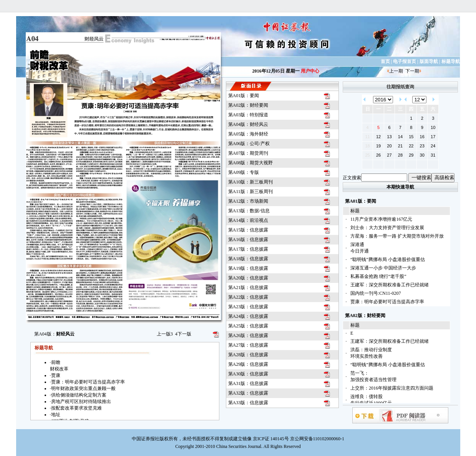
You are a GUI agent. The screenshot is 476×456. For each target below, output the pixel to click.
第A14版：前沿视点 (248, 220)
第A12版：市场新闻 (248, 201)
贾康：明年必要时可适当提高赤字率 (387, 302)
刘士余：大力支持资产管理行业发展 (387, 228)
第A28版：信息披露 (248, 355)
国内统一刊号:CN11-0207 (376, 293)
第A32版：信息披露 (248, 393)
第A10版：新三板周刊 (251, 182)
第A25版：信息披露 (248, 326)
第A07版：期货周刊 (248, 153)
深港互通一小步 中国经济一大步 (383, 268)
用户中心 (310, 71)
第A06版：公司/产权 (249, 144)
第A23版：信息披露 (248, 307)
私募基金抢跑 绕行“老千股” (378, 276)
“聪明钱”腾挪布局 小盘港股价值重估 (388, 259)
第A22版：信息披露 (248, 297)
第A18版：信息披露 (248, 259)
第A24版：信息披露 (248, 316)
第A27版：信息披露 (248, 345)
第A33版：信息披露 (248, 403)
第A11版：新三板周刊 (250, 192)
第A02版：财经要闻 (248, 105)
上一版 (165, 334)
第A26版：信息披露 (248, 335)
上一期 (396, 71)
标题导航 (451, 61)
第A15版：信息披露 (248, 230)
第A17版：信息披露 (248, 249)
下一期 (412, 71)
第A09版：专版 (244, 172)
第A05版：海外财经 (248, 134)
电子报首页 (405, 61)
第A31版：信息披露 (248, 383)
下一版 (183, 334)
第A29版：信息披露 (248, 364)
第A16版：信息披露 (248, 240)
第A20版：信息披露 (248, 278)
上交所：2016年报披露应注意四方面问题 (392, 388)
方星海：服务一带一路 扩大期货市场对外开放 (397, 236)
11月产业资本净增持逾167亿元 (381, 219)
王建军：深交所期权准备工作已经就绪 (390, 285)
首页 (385, 61)
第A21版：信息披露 (248, 287)
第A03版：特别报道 (248, 115)
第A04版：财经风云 (248, 124)
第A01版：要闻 (244, 96)
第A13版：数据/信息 (249, 211)
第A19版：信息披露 (248, 268)
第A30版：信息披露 (248, 374)
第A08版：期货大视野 (251, 163)
